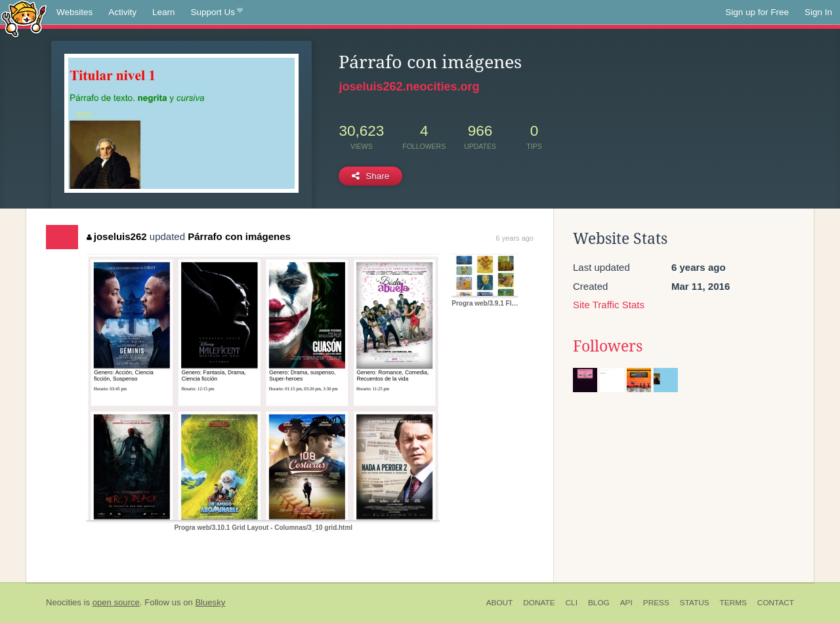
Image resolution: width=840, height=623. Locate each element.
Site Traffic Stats (609, 305)
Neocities (64, 602)
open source (116, 602)
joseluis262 (116, 236)
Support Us (217, 12)
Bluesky (210, 602)
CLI (572, 603)
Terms (733, 603)
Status (695, 603)
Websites (74, 12)
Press (656, 603)
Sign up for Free (757, 12)
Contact (776, 603)
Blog (599, 603)
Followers (608, 346)
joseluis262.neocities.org (409, 87)
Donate (539, 603)
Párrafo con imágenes (239, 236)
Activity (122, 12)
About (500, 603)
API (626, 603)
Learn (164, 12)
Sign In (818, 12)
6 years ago (515, 238)
